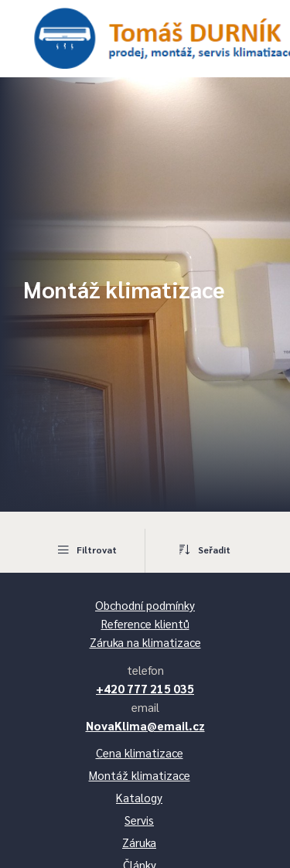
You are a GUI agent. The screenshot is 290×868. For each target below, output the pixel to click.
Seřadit (204, 550)
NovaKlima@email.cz (145, 725)
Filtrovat (86, 550)
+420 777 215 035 (145, 688)
